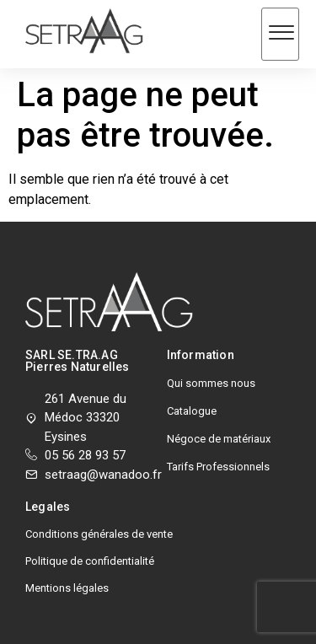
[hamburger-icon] (280, 34)
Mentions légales (67, 588)
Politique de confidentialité (90, 561)
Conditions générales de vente (99, 534)
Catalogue (192, 411)
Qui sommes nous (211, 383)
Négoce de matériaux (219, 439)
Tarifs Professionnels (218, 467)
